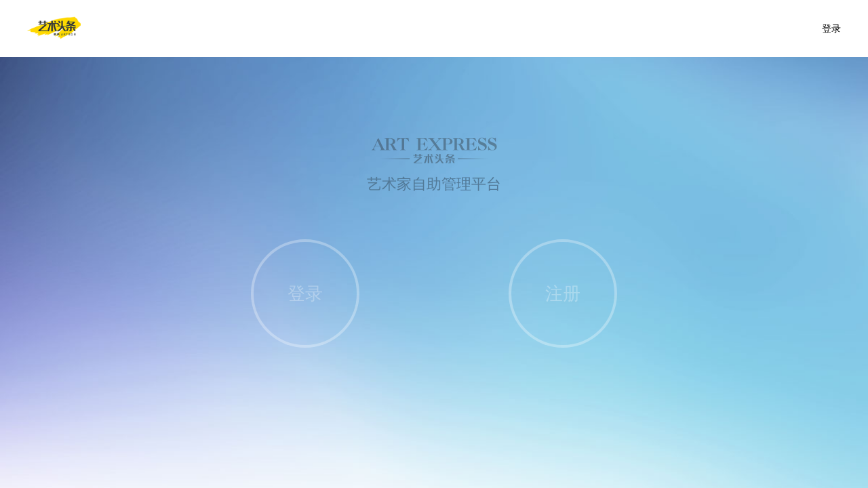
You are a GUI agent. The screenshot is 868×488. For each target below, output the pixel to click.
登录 (831, 28)
